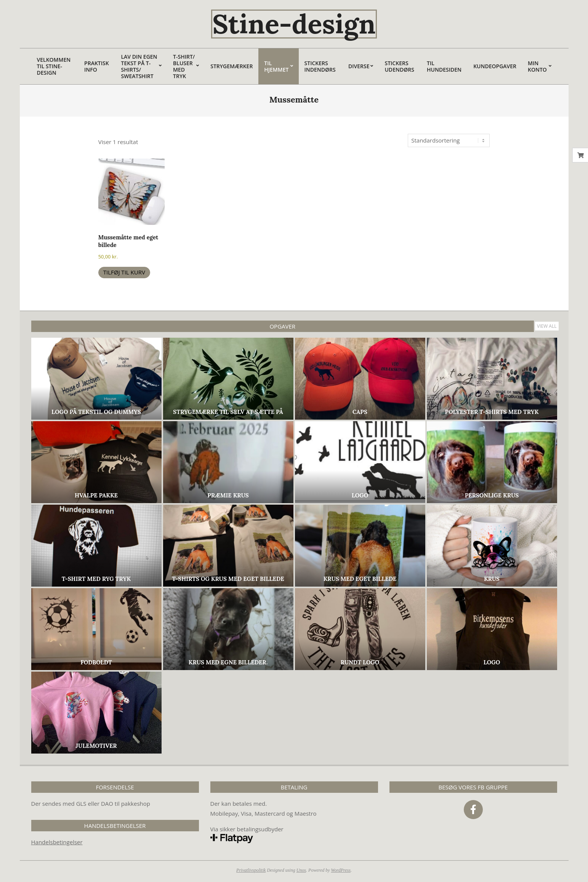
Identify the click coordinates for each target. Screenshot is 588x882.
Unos (301, 870)
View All (547, 326)
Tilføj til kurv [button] (124, 272)
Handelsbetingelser (57, 842)
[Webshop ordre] (449, 140)
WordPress (341, 870)
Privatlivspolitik (251, 870)
